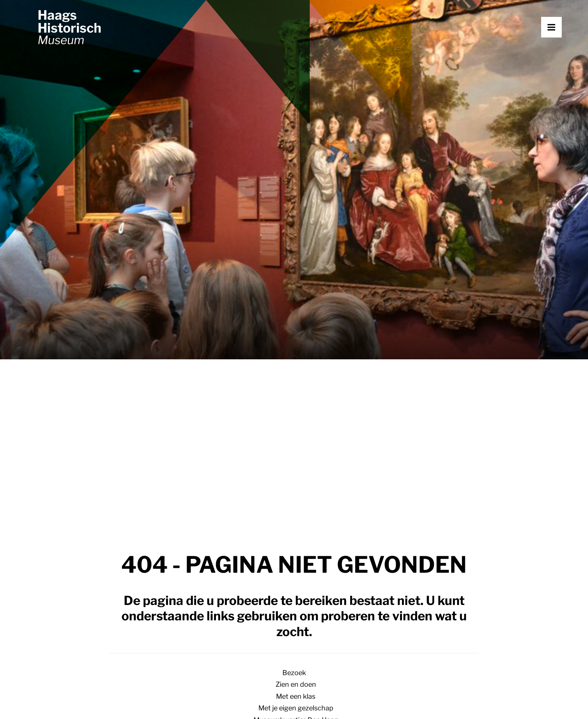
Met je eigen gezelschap (296, 316)
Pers (296, 482)
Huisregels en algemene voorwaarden (199, 700)
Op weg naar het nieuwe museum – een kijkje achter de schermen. (296, 364)
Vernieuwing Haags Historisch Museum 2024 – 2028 (296, 423)
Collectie (296, 470)
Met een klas (296, 305)
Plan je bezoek (184, 575)
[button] (562, 44)
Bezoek (294, 281)
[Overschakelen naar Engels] (294, 490)
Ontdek (294, 340)
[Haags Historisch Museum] (88, 44)
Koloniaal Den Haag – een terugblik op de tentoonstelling (296, 387)
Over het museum (296, 435)
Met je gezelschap (190, 598)
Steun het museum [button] (212, 642)
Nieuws (309, 598)
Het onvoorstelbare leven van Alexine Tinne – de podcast (296, 399)
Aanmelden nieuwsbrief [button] (355, 642)
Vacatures (449, 598)
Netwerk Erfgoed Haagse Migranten (296, 458)
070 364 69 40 (51, 636)
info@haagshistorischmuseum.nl (77, 624)
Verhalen (311, 575)
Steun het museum (296, 447)
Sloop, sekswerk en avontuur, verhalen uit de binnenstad (296, 376)
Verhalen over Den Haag (296, 352)
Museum (294, 411)
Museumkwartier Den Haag (296, 328)
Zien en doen (296, 293)
